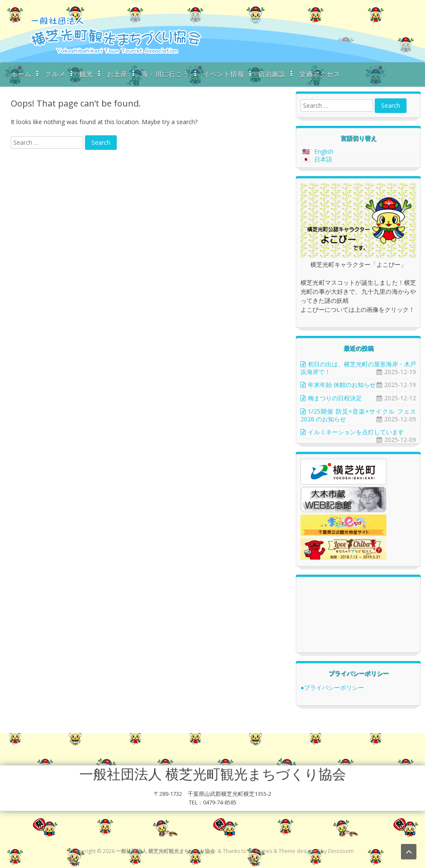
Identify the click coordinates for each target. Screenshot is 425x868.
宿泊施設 (272, 74)
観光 (86, 74)
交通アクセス (320, 74)
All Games (260, 851)
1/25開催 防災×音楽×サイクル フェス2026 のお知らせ (358, 415)
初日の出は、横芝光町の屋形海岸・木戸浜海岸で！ (358, 368)
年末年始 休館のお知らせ (342, 385)
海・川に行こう (165, 74)
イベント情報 (224, 74)
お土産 (117, 74)
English (324, 151)
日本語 (323, 159)
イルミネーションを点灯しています (356, 432)
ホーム (21, 74)
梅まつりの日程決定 (335, 398)
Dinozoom (341, 851)
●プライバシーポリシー (332, 687)
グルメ (55, 74)
